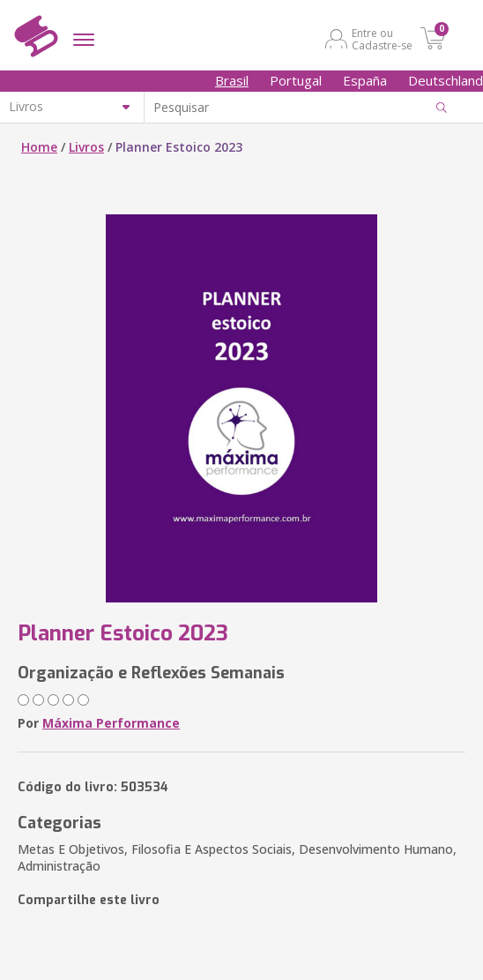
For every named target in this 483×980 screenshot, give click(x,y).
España (365, 80)
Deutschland (446, 80)
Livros (86, 147)
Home (39, 147)
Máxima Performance (111, 723)
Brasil (232, 80)
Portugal (296, 80)
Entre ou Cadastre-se (382, 39)
